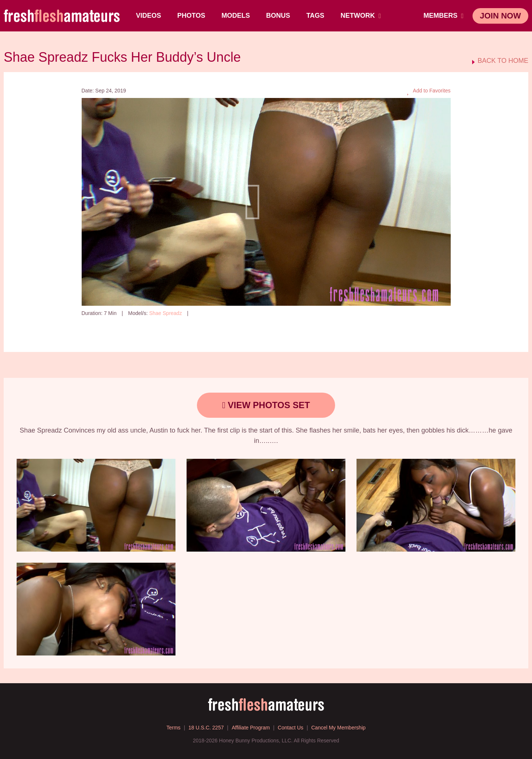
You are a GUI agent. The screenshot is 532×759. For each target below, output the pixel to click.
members (444, 16)
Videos (149, 16)
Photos (191, 16)
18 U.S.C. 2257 (206, 728)
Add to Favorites (429, 91)
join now (500, 16)
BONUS (278, 16)
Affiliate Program (251, 728)
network (361, 16)
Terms (173, 728)
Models (236, 16)
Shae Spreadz (166, 313)
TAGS (315, 16)
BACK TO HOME (503, 61)
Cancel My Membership (338, 728)
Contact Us (291, 728)
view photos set (266, 405)
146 (199, 313)
